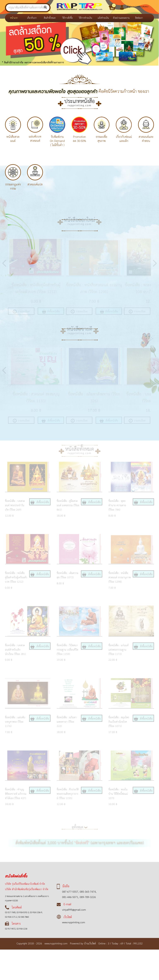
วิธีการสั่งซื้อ (67, 18)
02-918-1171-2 (11, 917)
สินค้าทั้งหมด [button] (50, 18)
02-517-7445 (10, 912)
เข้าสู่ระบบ (131, 7)
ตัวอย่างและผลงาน (121, 18)
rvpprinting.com (80, 106)
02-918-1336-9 (36, 912)
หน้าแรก (16, 18)
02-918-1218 (22, 929)
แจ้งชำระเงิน (103, 18)
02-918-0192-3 (22, 912)
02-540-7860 (23, 917)
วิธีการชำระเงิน (86, 18)
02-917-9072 (10, 929)
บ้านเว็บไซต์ (91, 944)
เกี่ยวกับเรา (32, 18)
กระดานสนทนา (142, 7)
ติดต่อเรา (139, 18)
